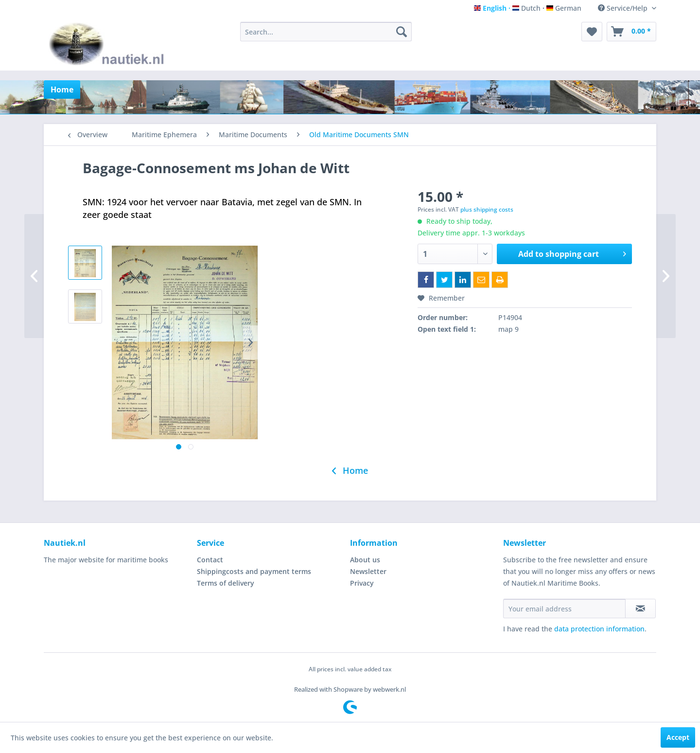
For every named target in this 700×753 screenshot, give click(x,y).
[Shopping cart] (631, 32)
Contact (210, 560)
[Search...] (326, 32)
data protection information (599, 629)
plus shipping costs (487, 209)
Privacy (362, 583)
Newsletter (368, 571)
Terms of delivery (226, 583)
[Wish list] (592, 32)
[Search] (402, 32)
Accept (678, 737)
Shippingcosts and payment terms (254, 571)
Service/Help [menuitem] (624, 8)
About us (365, 560)
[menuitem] (326, 32)
